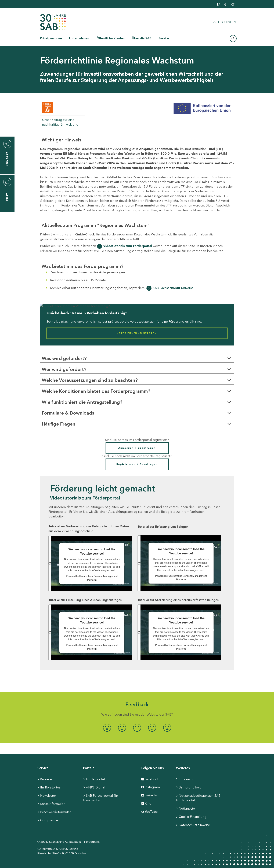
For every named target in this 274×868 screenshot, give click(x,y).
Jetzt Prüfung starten (137, 333)
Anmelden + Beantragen (137, 448)
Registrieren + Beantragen (137, 464)
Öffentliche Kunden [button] (111, 38)
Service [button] (164, 38)
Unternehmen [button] (79, 38)
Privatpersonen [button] (51, 38)
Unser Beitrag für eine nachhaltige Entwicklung (60, 122)
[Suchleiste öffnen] (233, 39)
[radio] (107, 728)
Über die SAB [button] (142, 38)
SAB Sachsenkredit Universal (174, 288)
